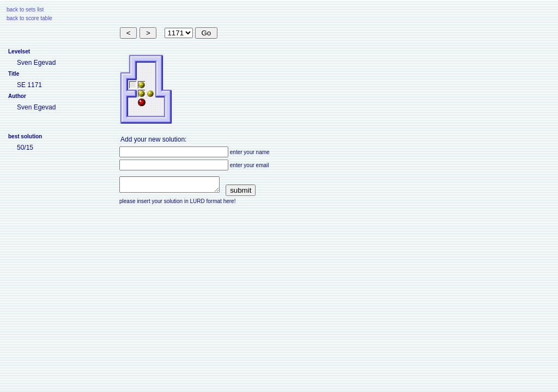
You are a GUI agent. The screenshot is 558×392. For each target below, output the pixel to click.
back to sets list (25, 10)
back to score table (29, 18)
